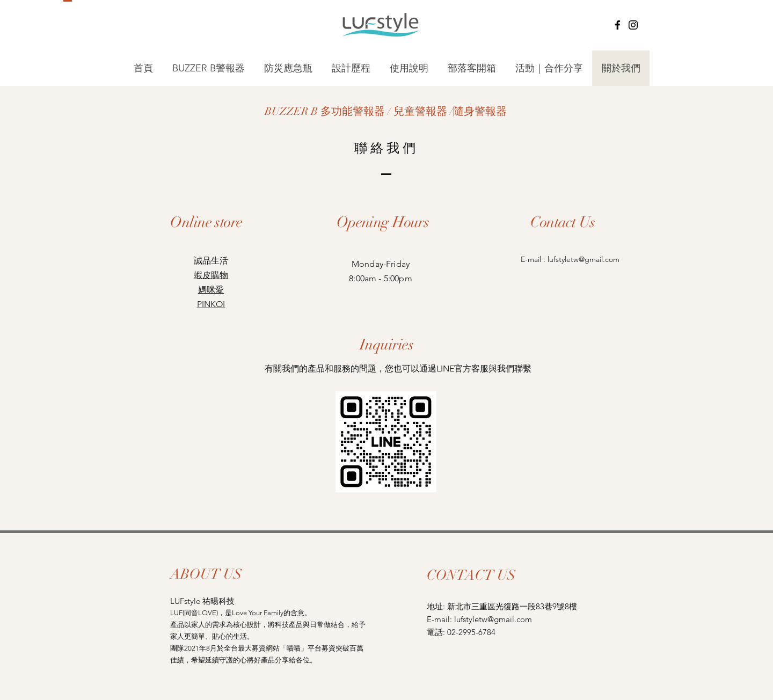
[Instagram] (633, 25)
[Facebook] (618, 25)
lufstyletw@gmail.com (584, 259)
